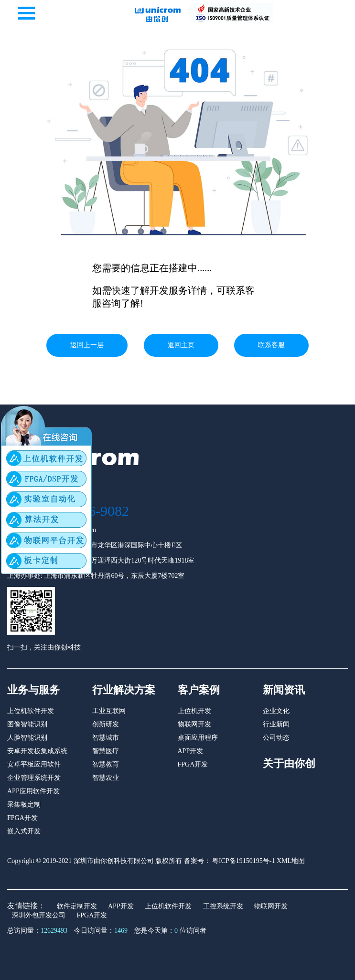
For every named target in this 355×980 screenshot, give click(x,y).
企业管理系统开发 (34, 778)
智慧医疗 (106, 751)
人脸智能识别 (27, 738)
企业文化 (276, 711)
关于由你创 (289, 763)
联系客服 (271, 345)
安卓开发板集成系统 (37, 751)
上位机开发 (194, 711)
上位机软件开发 (31, 711)
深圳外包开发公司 (39, 915)
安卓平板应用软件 (34, 764)
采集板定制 (24, 804)
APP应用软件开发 (33, 791)
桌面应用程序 (198, 738)
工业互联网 (109, 711)
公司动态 (276, 738)
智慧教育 (106, 764)
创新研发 (106, 724)
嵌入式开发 (24, 831)
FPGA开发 (22, 818)
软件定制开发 (77, 906)
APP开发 (191, 751)
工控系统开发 (223, 906)
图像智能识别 (27, 724)
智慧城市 (106, 738)
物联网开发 (194, 724)
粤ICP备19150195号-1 (243, 861)
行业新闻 (276, 724)
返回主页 (181, 345)
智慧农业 (106, 778)
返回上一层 (87, 345)
